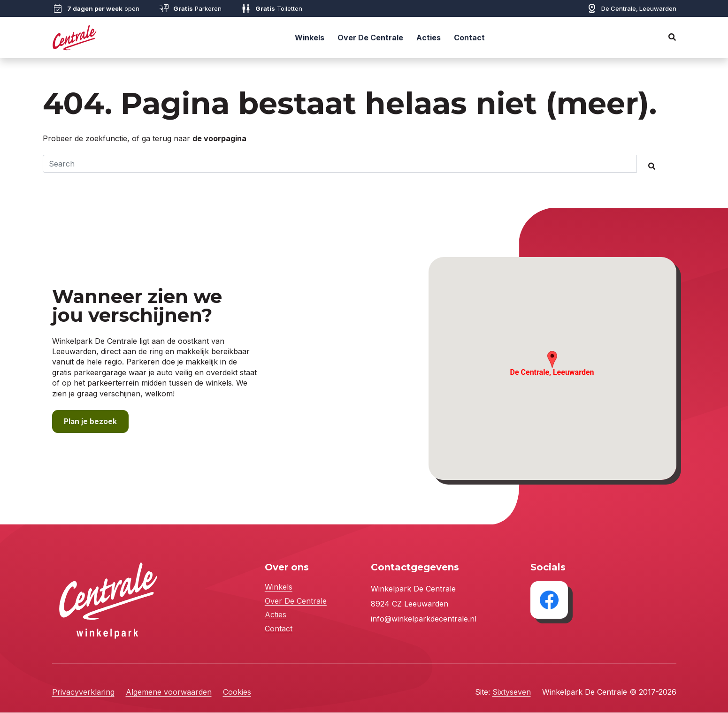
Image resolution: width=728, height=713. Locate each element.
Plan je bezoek (91, 422)
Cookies (237, 692)
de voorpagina (219, 138)
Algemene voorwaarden (169, 692)
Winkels (310, 38)
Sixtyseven (512, 692)
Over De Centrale (370, 38)
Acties (429, 38)
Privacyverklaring (83, 692)
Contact (469, 38)
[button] (552, 360)
